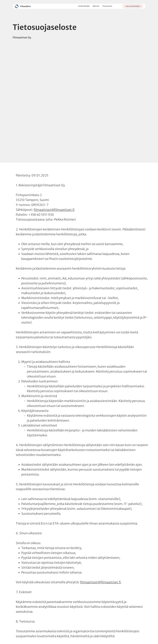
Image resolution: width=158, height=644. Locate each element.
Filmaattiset (25, 6)
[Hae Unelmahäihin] (133, 6)
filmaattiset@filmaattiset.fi (54, 210)
